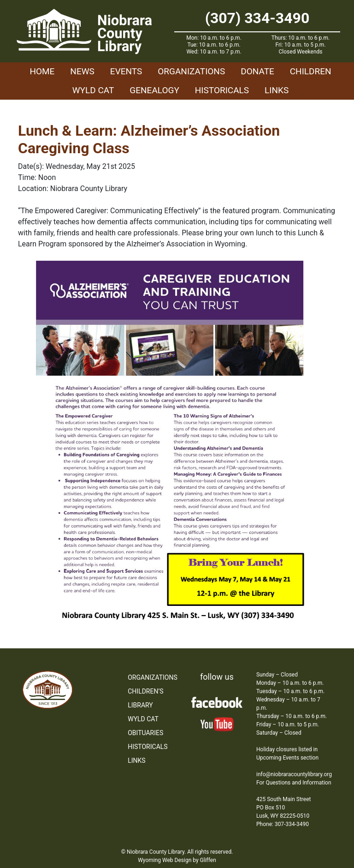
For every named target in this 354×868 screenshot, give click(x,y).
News (82, 71)
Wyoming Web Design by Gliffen (177, 860)
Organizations (191, 71)
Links (277, 90)
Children (311, 71)
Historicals (222, 90)
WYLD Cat (93, 90)
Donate (257, 71)
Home (42, 71)
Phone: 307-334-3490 (283, 824)
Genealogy (154, 90)
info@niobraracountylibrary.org (294, 774)
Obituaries (145, 733)
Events (126, 71)
